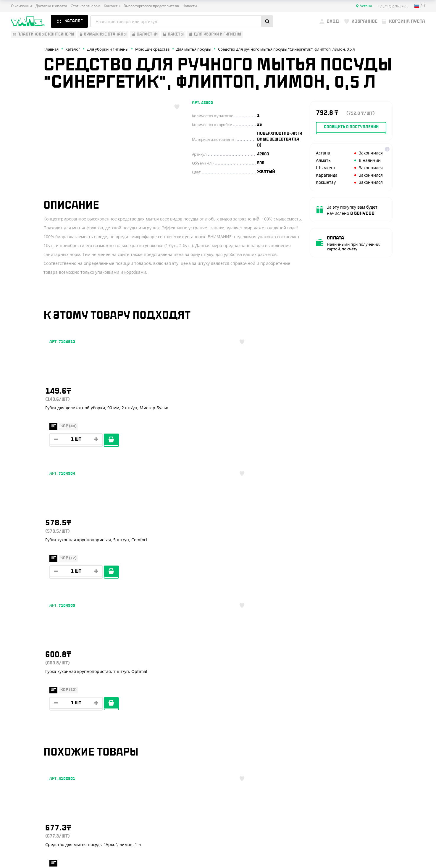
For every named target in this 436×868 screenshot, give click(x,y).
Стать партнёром (85, 6)
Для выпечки (25, 739)
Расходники (24, 765)
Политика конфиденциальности (371, 827)
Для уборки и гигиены (35, 756)
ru (420, 6)
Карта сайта (353, 832)
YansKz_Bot (369, 759)
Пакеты (19, 748)
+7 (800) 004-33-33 (384, 725)
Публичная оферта (359, 822)
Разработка (371, 849)
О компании (21, 6)
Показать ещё (218, 654)
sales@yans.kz (377, 781)
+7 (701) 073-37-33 (383, 737)
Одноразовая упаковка (37, 704)
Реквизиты (114, 730)
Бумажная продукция (35, 722)
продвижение (376, 854)
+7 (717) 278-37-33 (383, 714)
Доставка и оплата (51, 6)
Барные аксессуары (33, 730)
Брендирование (119, 765)
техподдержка (394, 849)
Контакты (112, 6)
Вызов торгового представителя (151, 6)
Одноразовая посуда (34, 713)
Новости (190, 6)
